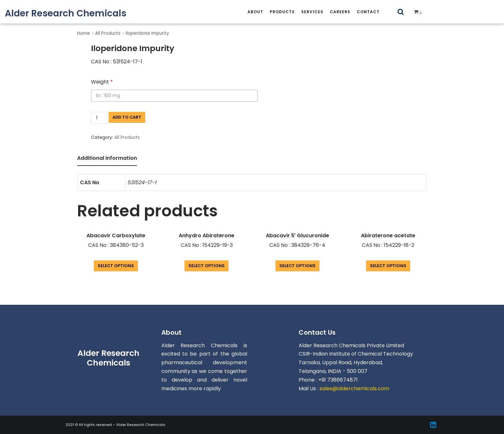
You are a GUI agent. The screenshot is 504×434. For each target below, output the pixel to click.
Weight (102, 82)
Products (282, 12)
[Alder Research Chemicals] (66, 13)
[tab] (107, 159)
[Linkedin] (433, 425)
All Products (108, 33)
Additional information (107, 158)
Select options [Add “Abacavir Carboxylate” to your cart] (116, 266)
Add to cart (127, 117)
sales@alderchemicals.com (354, 389)
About (255, 12)
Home (84, 33)
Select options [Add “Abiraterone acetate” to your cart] (388, 266)
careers (340, 12)
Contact (368, 12)
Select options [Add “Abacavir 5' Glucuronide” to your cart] (297, 266)
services (312, 12)
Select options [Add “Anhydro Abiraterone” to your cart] (207, 266)
